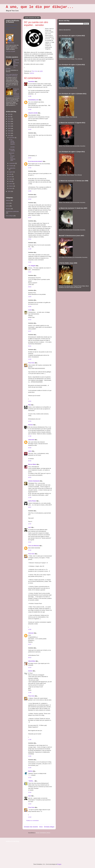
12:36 (30, 96)
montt (30, 310)
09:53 (30, 287)
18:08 (30, 191)
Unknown (31, 633)
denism (30, 671)
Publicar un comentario (33, 821)
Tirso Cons (31, 363)
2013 (9, 119)
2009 (9, 128)
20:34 (30, 199)
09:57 (30, 507)
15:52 (30, 401)
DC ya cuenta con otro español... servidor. (12, 143)
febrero (11, 186)
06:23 (30, 658)
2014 (9, 117)
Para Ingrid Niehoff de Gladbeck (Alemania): (12, 75)
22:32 (30, 550)
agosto (11, 172)
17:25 (30, 168)
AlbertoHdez (32, 661)
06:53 (30, 477)
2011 (9, 124)
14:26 (30, 359)
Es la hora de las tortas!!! (35, 161)
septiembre (12, 168)
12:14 (30, 667)
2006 (9, 136)
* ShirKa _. (31, 781)
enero (11, 188)
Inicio (41, 827)
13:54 (30, 297)
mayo (11, 179)
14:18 (30, 817)
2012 (9, 121)
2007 (9, 133)
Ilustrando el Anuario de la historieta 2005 (12, 157)
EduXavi (31, 425)
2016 (9, 114)
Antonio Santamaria (34, 481)
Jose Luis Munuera (34, 546)
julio (11, 174)
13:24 (30, 804)
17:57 (30, 524)
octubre (11, 166)
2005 (9, 191)
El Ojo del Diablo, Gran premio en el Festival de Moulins (16, 93)
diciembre (12, 138)
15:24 (30, 272)
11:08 (30, 692)
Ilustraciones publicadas (12, 211)
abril (11, 181)
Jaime (30, 451)
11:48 (30, 740)
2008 (9, 131)
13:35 (30, 756)
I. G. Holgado (32, 266)
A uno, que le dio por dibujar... (40, 7)
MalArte (30, 771)
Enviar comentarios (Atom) (43, 833)
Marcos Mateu (32, 464)
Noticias (32, 73)
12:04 (30, 262)
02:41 (30, 346)
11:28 (30, 497)
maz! (30, 527)
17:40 (30, 436)
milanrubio (31, 440)
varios (8, 206)
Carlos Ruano (32, 501)
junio (11, 177)
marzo (11, 184)
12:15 (30, 421)
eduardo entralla (33, 113)
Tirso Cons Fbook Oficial (12, 25)
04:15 (30, 320)
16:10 (30, 542)
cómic (8, 203)
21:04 (30, 768)
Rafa (30, 405)
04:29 (30, 448)
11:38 (30, 249)
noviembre (12, 163)
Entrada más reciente (31, 827)
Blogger (59, 864)
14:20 (30, 129)
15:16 (30, 792)
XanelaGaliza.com (33, 100)
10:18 (30, 777)
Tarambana (31, 81)
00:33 (30, 461)
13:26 (30, 109)
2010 (9, 126)
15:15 (30, 158)
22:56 (30, 629)
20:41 (30, 239)
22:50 (30, 306)
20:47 (30, 331)
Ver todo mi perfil (10, 51)
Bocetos (8, 209)
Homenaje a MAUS (12, 150)
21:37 (30, 644)
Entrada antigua (49, 827)
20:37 (30, 217)
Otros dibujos (10, 216)
